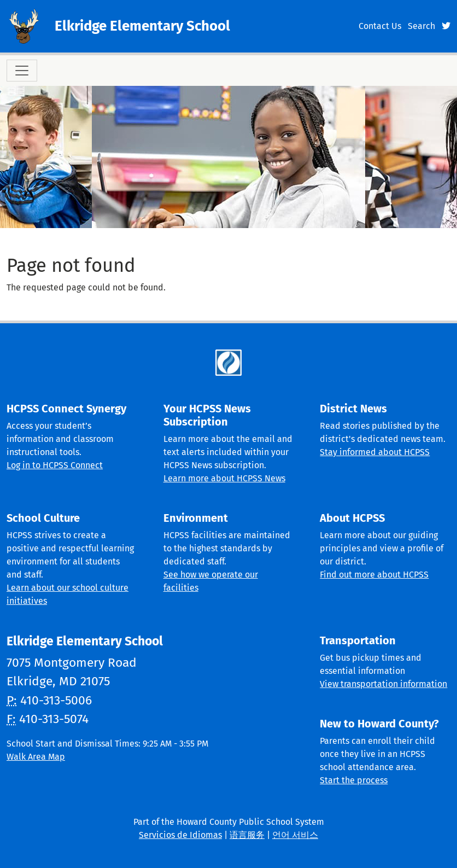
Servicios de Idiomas (180, 835)
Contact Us (380, 26)
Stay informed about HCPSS (375, 452)
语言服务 (247, 835)
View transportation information (383, 684)
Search (421, 26)
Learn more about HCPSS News (224, 478)
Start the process (354, 780)
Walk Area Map (36, 757)
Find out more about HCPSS (374, 575)
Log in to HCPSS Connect (55, 465)
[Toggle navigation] (22, 71)
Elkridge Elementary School (142, 26)
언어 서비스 (295, 835)
